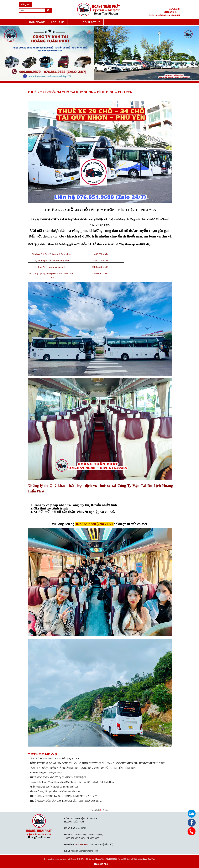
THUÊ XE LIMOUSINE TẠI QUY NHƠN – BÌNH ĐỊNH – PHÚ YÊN (64, 796)
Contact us (92, 22)
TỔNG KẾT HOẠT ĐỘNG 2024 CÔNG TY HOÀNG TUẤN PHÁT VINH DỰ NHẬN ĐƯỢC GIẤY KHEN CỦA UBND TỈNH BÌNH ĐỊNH (97, 763)
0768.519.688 (101, 864)
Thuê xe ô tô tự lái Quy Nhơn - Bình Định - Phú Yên (55, 791)
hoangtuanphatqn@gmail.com (85, 851)
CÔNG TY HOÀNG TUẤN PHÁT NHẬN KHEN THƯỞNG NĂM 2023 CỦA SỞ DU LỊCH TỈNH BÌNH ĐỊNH (83, 768)
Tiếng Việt (26, 4)
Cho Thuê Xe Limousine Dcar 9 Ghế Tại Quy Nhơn (55, 759)
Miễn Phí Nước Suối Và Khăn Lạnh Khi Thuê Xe (54, 787)
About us (58, 22)
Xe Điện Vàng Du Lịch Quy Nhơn (46, 773)
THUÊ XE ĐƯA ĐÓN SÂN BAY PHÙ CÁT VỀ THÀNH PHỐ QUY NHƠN (66, 801)
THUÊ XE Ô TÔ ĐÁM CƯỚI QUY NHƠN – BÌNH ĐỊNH (58, 777)
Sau (107, 810)
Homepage (37, 22)
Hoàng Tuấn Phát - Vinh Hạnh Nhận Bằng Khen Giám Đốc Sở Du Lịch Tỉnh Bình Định (72, 782)
